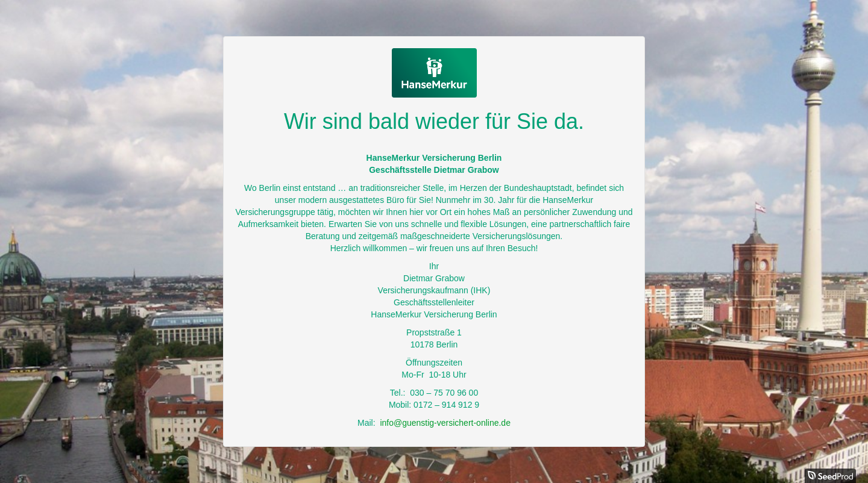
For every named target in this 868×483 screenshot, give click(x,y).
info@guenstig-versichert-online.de (445, 423)
